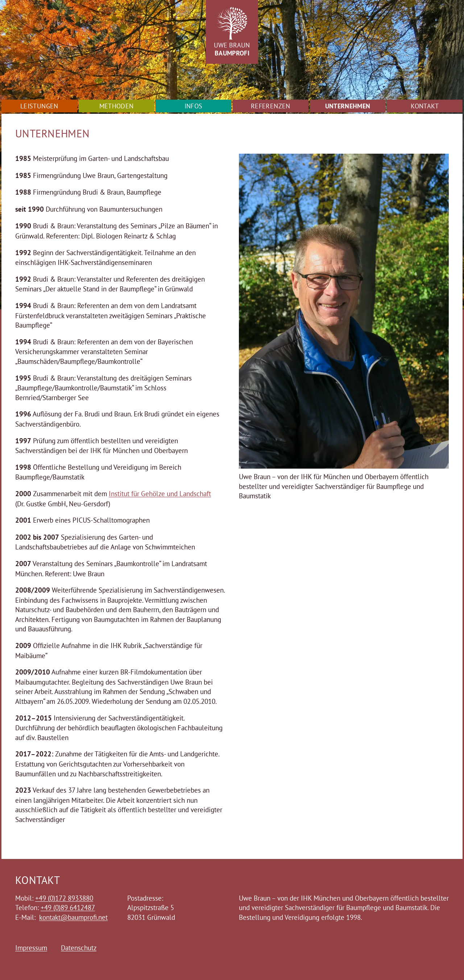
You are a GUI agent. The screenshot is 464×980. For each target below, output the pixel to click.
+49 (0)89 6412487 (68, 908)
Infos (194, 106)
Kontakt (425, 106)
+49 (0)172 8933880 (64, 898)
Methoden (117, 106)
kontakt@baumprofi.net (73, 917)
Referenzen (271, 106)
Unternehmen (348, 106)
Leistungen (39, 106)
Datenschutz (79, 948)
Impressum (31, 948)
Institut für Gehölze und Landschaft (160, 494)
